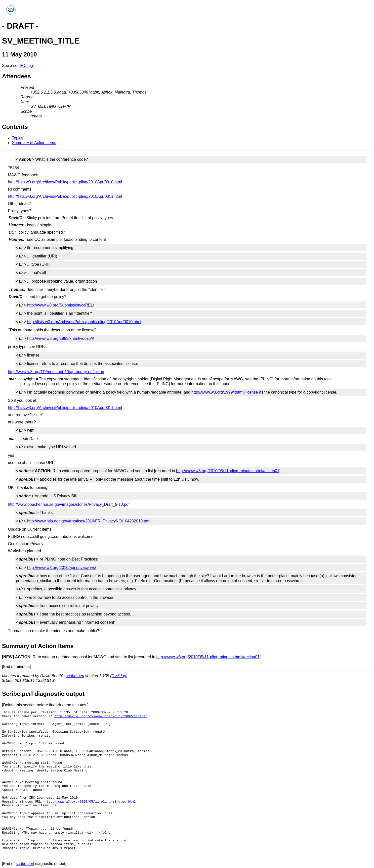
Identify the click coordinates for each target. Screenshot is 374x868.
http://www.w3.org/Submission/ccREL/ (61, 305)
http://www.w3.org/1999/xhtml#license (225, 392)
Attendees (16, 76)
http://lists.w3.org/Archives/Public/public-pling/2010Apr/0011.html (65, 196)
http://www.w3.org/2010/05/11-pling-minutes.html (90, 802)
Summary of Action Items (34, 143)
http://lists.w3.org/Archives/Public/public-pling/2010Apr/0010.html (65, 182)
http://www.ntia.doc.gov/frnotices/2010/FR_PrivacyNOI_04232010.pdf (88, 521)
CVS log (119, 676)
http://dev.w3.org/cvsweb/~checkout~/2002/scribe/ (101, 716)
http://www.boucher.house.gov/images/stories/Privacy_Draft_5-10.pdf (69, 504)
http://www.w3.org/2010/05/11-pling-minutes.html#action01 (228, 471)
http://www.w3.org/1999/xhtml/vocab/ (60, 338)
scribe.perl (75, 676)
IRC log (26, 66)
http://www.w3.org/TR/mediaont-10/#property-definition (56, 372)
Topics (18, 138)
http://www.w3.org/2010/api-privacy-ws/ (62, 568)
